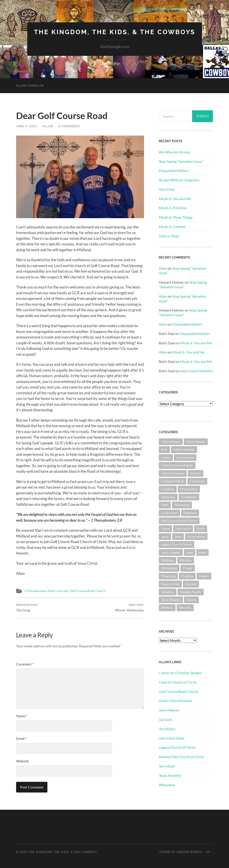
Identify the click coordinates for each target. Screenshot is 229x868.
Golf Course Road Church (88, 591)
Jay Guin (165, 719)
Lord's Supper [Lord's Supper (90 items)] (171, 552)
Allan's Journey (58, 591)
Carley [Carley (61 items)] (166, 457)
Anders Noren (189, 852)
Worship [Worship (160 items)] (185, 608)
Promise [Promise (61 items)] (187, 576)
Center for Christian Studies (180, 673)
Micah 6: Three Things (176, 217)
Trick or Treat (169, 236)
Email (21, 738)
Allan (48, 126)
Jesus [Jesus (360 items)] (165, 536)
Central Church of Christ (178, 682)
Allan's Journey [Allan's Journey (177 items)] (184, 449)
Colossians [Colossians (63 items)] (197, 481)
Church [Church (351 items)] (196, 473)
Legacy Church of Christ (177, 747)
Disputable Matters (174, 170)
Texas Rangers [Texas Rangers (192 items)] (171, 600)
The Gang (27, 608)
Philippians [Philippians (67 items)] (169, 568)
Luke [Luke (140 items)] (190, 552)
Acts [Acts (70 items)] (164, 449)
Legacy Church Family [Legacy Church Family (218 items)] (177, 544)
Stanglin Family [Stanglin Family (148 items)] (191, 592)
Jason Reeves (169, 710)
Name (22, 716)
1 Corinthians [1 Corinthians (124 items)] (171, 442)
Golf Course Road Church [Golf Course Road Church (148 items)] (179, 521)
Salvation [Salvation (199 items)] (168, 592)
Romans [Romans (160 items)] (191, 584)
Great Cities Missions (175, 701)
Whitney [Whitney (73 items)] (167, 608)
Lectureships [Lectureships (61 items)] (196, 536)
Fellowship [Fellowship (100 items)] (182, 505)
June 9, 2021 (27, 126)
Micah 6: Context (172, 227)
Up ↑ (210, 852)
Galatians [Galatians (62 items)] (190, 513)
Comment (25, 664)
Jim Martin (167, 729)
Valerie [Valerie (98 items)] (191, 600)
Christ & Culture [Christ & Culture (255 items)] (173, 473)
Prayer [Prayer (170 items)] (188, 568)
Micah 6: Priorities (173, 208)
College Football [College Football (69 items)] (173, 481)
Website (23, 761)
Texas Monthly (170, 775)
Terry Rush (167, 766)
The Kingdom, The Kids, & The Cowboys (115, 32)
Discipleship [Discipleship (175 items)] (189, 489)
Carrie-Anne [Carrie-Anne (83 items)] (185, 457)
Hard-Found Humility (196, 371)
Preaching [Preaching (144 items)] (168, 576)
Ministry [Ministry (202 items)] (186, 560)
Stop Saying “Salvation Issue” (181, 161)
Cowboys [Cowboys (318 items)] (168, 489)
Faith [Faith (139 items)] (165, 505)
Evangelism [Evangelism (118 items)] (189, 497)
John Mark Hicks (172, 738)
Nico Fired (167, 189)
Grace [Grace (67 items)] (165, 528)
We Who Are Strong (174, 152)
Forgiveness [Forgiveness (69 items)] (169, 513)
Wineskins (167, 785)
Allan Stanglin (30, 86)
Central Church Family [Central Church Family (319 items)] (177, 465)
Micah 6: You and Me (175, 199)
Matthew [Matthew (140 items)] (168, 560)
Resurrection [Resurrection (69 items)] (170, 584)
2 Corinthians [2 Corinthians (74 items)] (196, 442)
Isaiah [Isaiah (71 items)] (201, 528)
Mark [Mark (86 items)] (202, 552)
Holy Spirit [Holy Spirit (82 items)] (183, 528)
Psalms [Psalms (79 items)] (204, 576)
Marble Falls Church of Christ (181, 757)
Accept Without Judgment (179, 180)
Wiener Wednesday (129, 608)
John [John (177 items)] (178, 536)
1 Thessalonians (35, 591)
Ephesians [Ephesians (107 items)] (168, 497)
